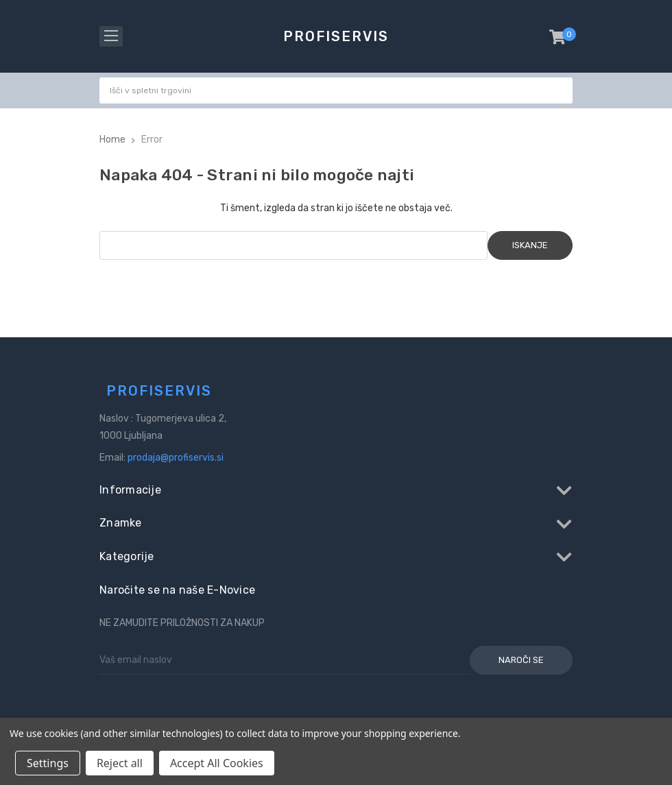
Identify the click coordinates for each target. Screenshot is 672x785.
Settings (48, 763)
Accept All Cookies (217, 763)
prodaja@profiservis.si (176, 458)
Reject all (120, 763)
